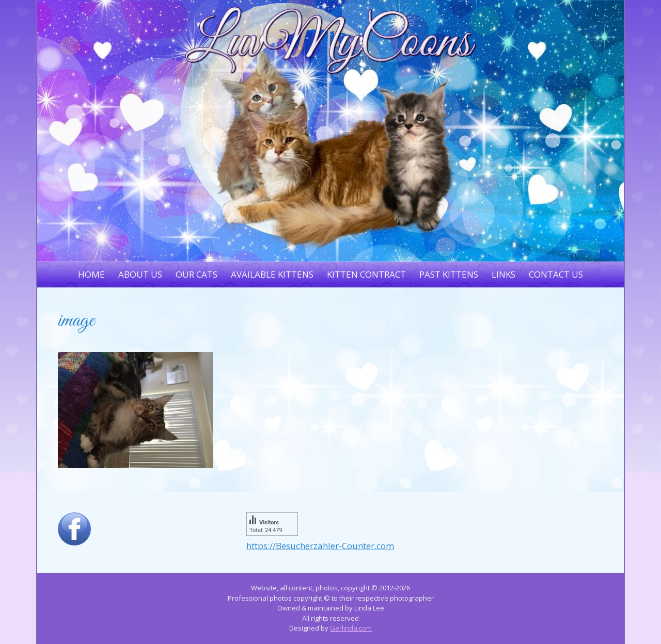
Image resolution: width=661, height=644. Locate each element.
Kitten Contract (366, 274)
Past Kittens (449, 274)
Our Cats (196, 274)
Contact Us (556, 274)
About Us (140, 274)
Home (91, 274)
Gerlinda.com (351, 628)
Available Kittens (272, 274)
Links (503, 274)
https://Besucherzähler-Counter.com (320, 546)
